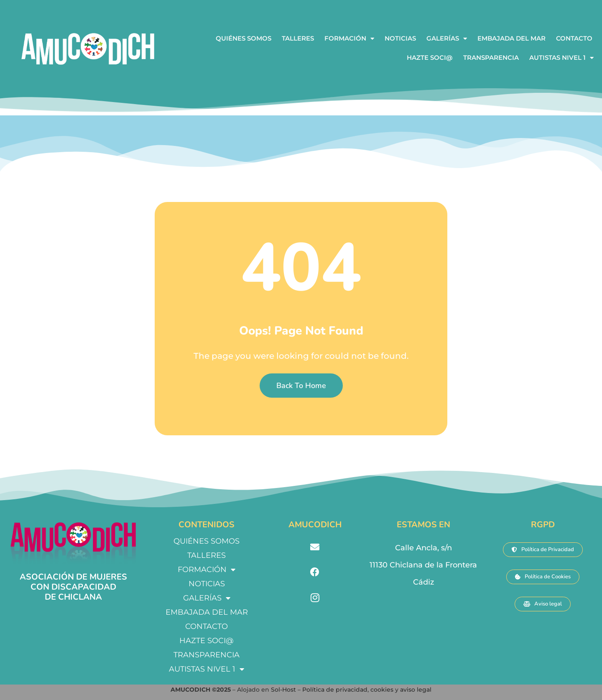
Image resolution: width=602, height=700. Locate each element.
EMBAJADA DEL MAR (511, 38)
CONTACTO (574, 38)
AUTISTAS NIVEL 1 (561, 58)
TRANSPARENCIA (491, 57)
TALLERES (298, 38)
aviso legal (416, 690)
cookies (382, 690)
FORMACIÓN (349, 39)
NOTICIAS (400, 38)
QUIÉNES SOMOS (244, 38)
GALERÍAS (447, 39)
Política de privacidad (335, 690)
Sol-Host (284, 690)
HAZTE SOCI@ (430, 57)
